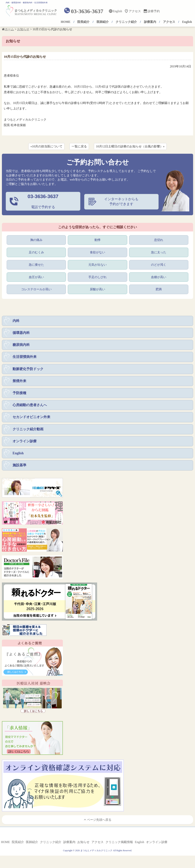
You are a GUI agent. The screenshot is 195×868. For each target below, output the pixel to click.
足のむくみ (36, 252)
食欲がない (97, 252)
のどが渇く (159, 265)
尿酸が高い (97, 290)
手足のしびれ (97, 277)
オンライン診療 (25, 444)
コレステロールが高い (36, 290)
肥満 (159, 290)
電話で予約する (43, 201)
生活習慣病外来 (25, 358)
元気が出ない (97, 265)
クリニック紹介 (126, 22)
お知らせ (83, 846)
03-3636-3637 (87, 11)
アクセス (135, 11)
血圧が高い (36, 277)
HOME (66, 22)
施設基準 (19, 469)
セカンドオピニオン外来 (31, 420)
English (117, 11)
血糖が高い (159, 277)
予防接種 (19, 395)
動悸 (97, 240)
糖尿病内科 (21, 346)
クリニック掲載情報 (119, 846)
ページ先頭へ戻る (98, 823)
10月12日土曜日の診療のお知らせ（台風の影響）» (130, 146)
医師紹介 (103, 22)
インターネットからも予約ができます (121, 201)
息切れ (159, 240)
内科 (16, 322)
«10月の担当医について (46, 146)
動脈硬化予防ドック (28, 370)
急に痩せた (36, 265)
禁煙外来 (19, 383)
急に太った (159, 252)
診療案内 (150, 22)
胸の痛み (36, 240)
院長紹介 (83, 22)
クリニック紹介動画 (28, 432)
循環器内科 (21, 334)
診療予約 (154, 11)
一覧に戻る (79, 146)
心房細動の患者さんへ (30, 407)
